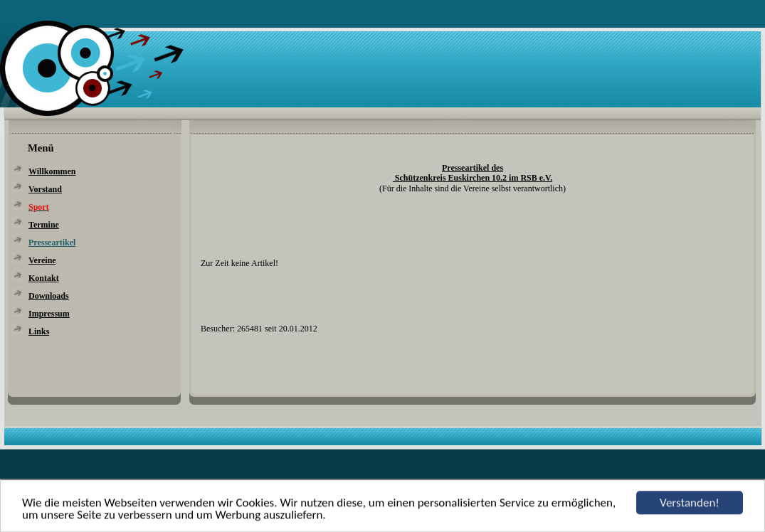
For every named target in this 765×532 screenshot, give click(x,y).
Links (39, 331)
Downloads (49, 296)
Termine (44, 225)
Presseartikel (52, 243)
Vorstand (45, 189)
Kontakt (44, 278)
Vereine (42, 260)
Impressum (49, 314)
